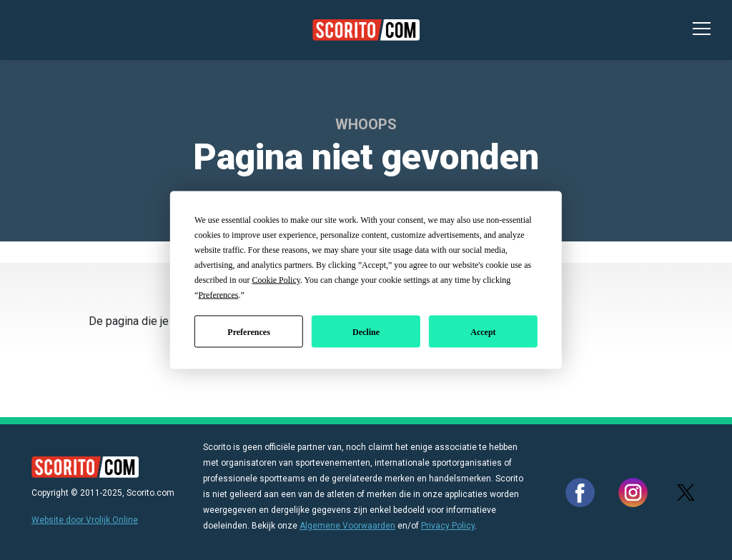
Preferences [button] (218, 295)
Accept (483, 331)
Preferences (249, 331)
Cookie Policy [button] (276, 280)
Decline (366, 331)
